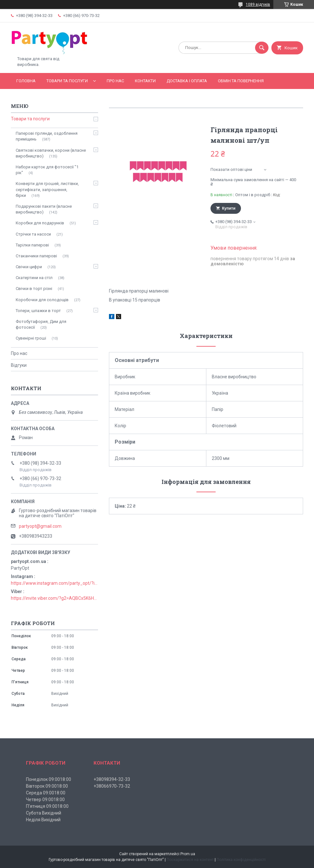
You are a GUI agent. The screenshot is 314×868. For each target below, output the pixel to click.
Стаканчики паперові (36, 256)
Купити (229, 208)
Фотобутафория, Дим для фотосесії (41, 324)
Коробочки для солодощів (42, 300)
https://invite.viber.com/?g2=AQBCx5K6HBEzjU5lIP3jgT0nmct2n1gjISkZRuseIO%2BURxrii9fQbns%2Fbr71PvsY (54, 598)
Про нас (115, 81)
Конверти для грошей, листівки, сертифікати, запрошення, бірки (47, 189)
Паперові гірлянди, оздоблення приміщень (47, 136)
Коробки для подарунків (40, 223)
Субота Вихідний (44, 813)
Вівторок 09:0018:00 (47, 786)
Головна (26, 81)
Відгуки (19, 365)
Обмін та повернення (241, 81)
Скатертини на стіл (34, 278)
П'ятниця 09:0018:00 (47, 806)
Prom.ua (188, 854)
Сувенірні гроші (31, 338)
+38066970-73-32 (112, 786)
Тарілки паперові (32, 245)
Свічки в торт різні (34, 289)
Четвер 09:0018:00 (45, 800)
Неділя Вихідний (43, 820)
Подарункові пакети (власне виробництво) (44, 209)
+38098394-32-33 (112, 779)
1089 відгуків (258, 4)
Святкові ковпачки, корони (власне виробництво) (51, 153)
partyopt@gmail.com (40, 526)
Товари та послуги (67, 81)
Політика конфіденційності (241, 860)
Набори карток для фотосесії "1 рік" (47, 170)
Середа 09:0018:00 (46, 793)
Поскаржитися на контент (190, 860)
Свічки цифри (29, 267)
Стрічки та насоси (33, 234)
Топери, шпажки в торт (38, 311)
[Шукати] (262, 48)
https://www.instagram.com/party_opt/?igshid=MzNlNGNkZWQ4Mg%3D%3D (54, 583)
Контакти (145, 81)
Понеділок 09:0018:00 (49, 779)
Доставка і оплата (187, 81)
